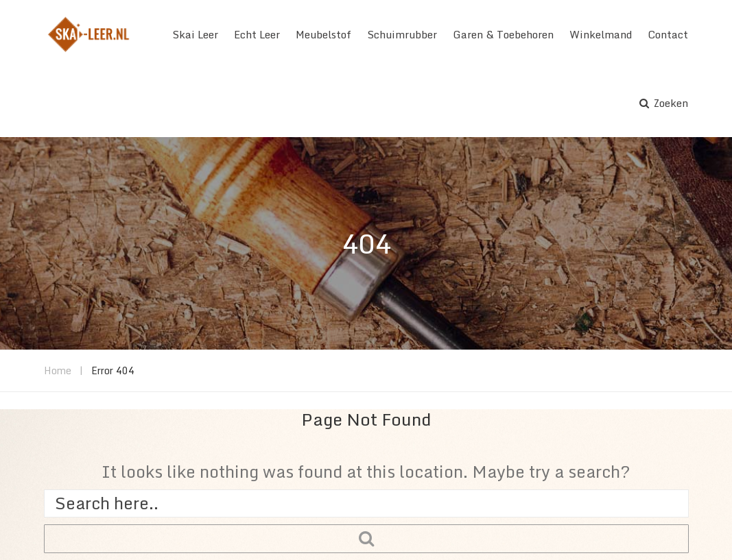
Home (58, 370)
